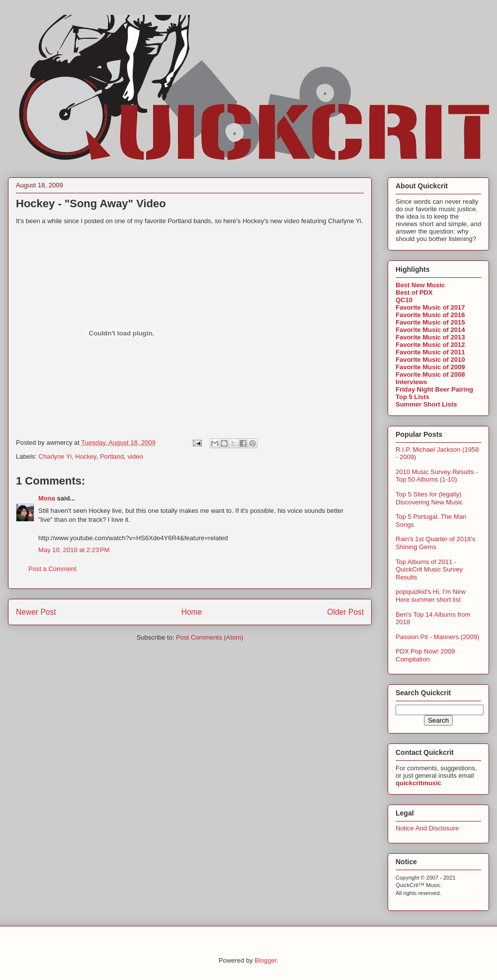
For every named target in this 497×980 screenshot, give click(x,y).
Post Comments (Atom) (209, 637)
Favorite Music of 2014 (430, 330)
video (135, 456)
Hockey (85, 456)
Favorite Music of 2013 (430, 337)
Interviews (412, 382)
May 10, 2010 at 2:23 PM (74, 550)
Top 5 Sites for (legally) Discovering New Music (429, 498)
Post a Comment (52, 569)
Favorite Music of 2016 (430, 315)
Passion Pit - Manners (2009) (437, 637)
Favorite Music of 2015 (430, 322)
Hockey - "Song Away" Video (91, 204)
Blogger (265, 960)
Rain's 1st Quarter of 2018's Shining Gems (435, 543)
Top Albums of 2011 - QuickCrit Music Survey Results (429, 570)
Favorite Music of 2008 (430, 374)
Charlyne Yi (55, 456)
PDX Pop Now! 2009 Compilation (425, 655)
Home (192, 612)
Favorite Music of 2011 (430, 352)
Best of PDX (414, 292)
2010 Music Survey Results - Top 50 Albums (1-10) (437, 476)
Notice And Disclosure (427, 828)
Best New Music (420, 285)
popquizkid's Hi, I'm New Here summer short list (431, 596)
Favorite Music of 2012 (430, 345)
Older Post (345, 612)
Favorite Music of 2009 (430, 367)
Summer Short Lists (426, 404)
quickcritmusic (418, 783)
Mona (47, 498)
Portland (112, 456)
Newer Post (36, 612)
